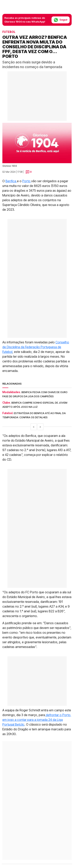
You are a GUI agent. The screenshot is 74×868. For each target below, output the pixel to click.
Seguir (61, 20)
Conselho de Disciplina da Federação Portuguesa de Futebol (36, 347)
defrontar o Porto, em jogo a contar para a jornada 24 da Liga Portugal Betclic (37, 720)
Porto (27, 181)
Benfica (11, 181)
